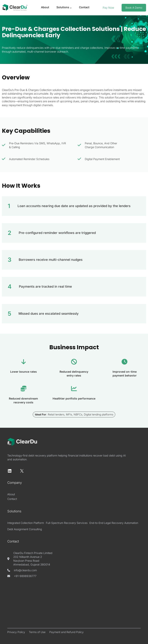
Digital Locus (108, 632)
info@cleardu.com (25, 570)
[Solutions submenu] (71, 8)
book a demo (134, 8)
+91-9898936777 (25, 576)
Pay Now (108, 8)
